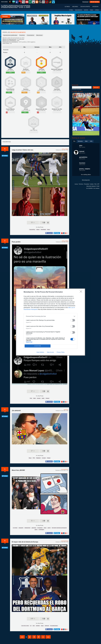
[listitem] (50, 316)
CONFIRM (38, 346)
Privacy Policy (61, 352)
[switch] (73, 320)
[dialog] (50, 322)
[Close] (81, 292)
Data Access (50, 352)
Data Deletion (40, 352)
